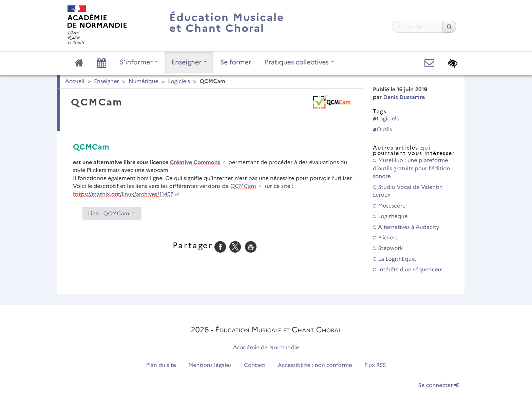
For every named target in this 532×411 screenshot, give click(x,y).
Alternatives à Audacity (406, 227)
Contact (255, 365)
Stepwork (388, 248)
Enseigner (189, 62)
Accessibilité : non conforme (315, 365)
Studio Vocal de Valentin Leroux (408, 191)
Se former (236, 62)
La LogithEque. (395, 259)
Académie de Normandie (266, 348)
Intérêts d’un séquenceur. (408, 270)
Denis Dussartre (404, 97)
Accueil (75, 82)
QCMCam (243, 186)
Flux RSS (375, 365)
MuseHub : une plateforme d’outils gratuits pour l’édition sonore (411, 169)
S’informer (139, 62)
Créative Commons (195, 163)
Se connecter (439, 385)
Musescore (389, 206)
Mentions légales (210, 365)
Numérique (144, 82)
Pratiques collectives (299, 62)
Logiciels (179, 82)
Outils (382, 130)
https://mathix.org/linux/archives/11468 (123, 194)
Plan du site (161, 365)
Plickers (385, 238)
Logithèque (390, 217)
